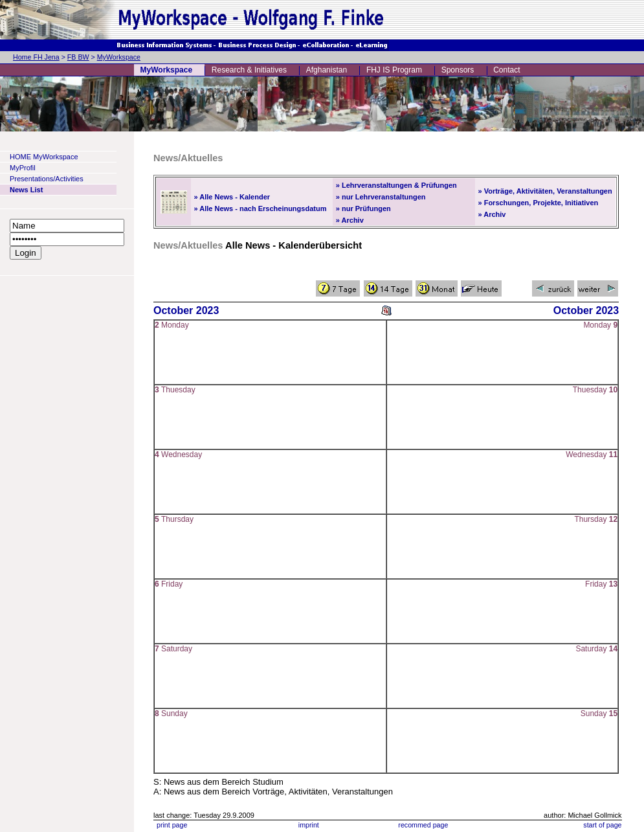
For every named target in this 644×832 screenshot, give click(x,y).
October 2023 (186, 310)
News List (26, 190)
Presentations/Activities (47, 179)
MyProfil (23, 168)
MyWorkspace (119, 57)
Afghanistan (327, 70)
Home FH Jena (36, 57)
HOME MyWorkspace (44, 157)
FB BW (78, 57)
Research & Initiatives (249, 70)
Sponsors (458, 70)
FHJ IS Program (394, 70)
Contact (506, 70)
